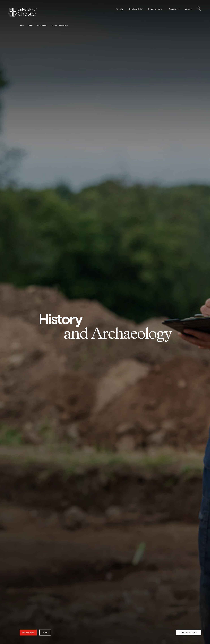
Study (30, 25)
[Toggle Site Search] (199, 9)
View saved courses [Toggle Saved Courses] (189, 633)
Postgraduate (42, 25)
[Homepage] (22, 12)
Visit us (45, 633)
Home (22, 25)
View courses (28, 633)
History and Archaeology (59, 25)
